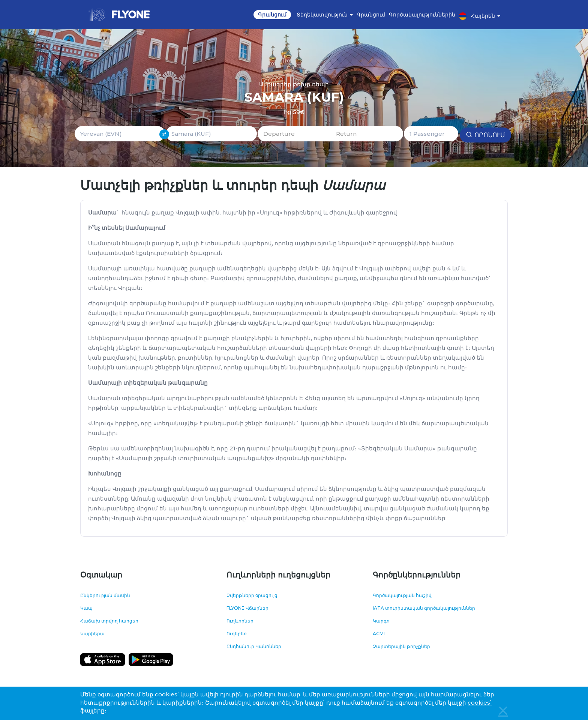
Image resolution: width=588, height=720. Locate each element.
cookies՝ (167, 694)
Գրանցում (272, 15)
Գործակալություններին (422, 15)
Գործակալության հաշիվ (402, 595)
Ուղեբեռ (237, 634)
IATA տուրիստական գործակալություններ (424, 608)
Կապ (86, 608)
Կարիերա (92, 634)
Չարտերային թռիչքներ (401, 646)
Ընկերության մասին (105, 595)
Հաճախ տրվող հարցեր (109, 621)
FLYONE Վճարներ (247, 608)
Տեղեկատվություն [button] (325, 15)
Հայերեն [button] (480, 16)
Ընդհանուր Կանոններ (254, 646)
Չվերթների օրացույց (252, 595)
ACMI (379, 634)
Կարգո (381, 621)
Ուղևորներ (240, 621)
